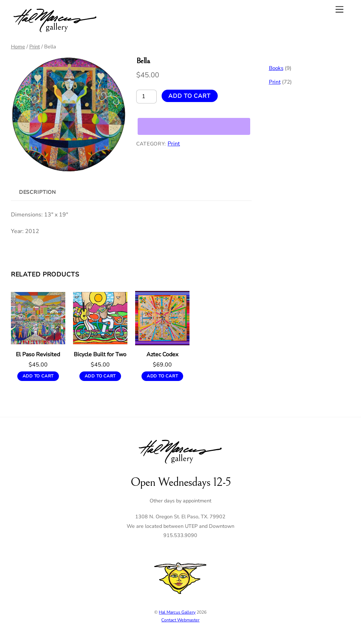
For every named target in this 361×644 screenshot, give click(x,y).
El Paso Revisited (38, 355)
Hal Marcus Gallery (177, 612)
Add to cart (189, 96)
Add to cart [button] (38, 376)
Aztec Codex (162, 355)
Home (18, 47)
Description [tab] (38, 192)
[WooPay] (194, 126)
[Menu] (339, 9)
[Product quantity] (146, 96)
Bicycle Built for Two (100, 355)
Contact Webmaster (180, 620)
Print (35, 47)
